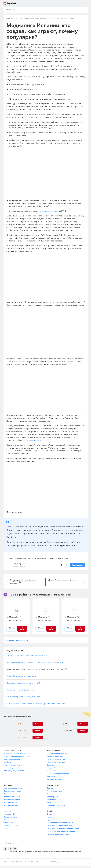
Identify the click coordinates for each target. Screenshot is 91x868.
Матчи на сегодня (54, 793)
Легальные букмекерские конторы (18, 719)
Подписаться (77, 566)
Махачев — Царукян (12, 816)
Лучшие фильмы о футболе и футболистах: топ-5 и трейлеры (24, 583)
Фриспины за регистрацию (58, 776)
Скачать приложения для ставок (17, 759)
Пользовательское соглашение (60, 825)
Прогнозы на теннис (12, 802)
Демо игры (51, 779)
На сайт (22, 629)
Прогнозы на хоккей (12, 799)
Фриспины (51, 773)
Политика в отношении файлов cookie (63, 831)
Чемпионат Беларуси (56, 802)
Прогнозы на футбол (12, 796)
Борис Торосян (19, 564)
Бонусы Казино (53, 770)
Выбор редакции (11, 828)
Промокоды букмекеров (14, 773)
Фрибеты (7, 764)
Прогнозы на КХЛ (11, 805)
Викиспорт (10, 19)
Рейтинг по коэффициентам (18, 642)
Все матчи (51, 790)
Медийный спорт (22, 19)
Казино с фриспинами (56, 761)
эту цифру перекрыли (35, 441)
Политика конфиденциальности (60, 828)
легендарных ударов (49, 212)
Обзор (11, 629)
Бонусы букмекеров (12, 761)
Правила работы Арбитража (59, 836)
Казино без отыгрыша (56, 764)
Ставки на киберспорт (56, 808)
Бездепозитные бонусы (13, 767)
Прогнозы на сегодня (12, 793)
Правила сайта (53, 822)
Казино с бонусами (55, 759)
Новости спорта (10, 819)
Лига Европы (52, 799)
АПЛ (49, 805)
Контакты (51, 819)
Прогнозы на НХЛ (11, 808)
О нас (49, 816)
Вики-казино (52, 767)
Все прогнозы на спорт (13, 790)
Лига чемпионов (54, 796)
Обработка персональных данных (61, 834)
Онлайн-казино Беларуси (58, 756)
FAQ (5, 831)
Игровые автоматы (55, 782)
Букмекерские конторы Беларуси (17, 756)
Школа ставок (9, 822)
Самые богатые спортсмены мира (63, 582)
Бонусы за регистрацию (13, 770)
